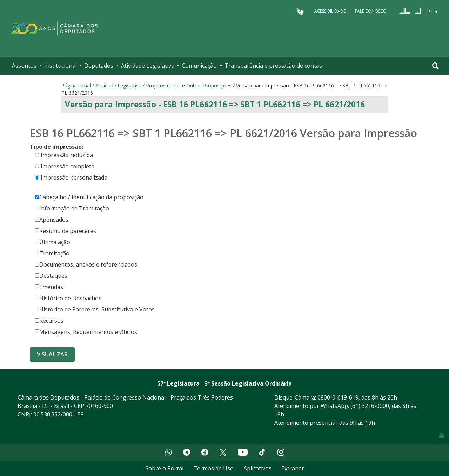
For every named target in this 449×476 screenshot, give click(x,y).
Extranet (293, 468)
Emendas (49, 287)
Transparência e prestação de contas (273, 66)
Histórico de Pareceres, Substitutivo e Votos (95, 309)
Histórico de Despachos (68, 298)
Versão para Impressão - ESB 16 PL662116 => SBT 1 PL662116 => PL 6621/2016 (215, 104)
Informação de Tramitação (72, 208)
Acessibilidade (330, 11)
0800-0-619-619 (338, 397)
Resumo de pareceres (65, 231)
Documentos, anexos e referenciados (86, 264)
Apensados (52, 220)
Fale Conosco (371, 11)
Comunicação (199, 66)
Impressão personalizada (74, 177)
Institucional (61, 66)
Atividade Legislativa (148, 66)
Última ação (52, 242)
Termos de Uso (213, 468)
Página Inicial (76, 85)
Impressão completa (68, 166)
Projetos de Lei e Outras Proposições (189, 85)
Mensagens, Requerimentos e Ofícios (86, 332)
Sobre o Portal (164, 468)
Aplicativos (257, 468)
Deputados (99, 66)
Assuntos (24, 66)
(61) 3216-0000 (370, 406)
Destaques (51, 276)
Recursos (49, 321)
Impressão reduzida (67, 155)
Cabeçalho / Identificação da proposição (89, 197)
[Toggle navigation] (435, 66)
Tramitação (52, 253)
